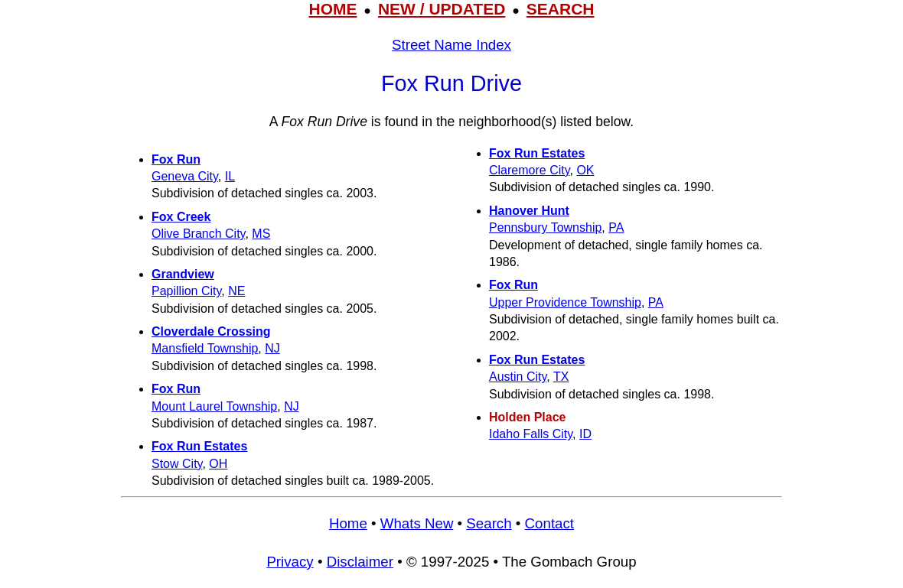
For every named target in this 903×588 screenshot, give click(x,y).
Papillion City (186, 291)
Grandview (183, 274)
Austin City (518, 377)
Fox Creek (181, 217)
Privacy (290, 562)
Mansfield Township (205, 348)
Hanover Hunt (529, 211)
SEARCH (561, 9)
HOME (333, 9)
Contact (549, 523)
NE (236, 291)
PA (616, 227)
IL (230, 176)
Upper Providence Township (565, 302)
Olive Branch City (198, 234)
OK (585, 170)
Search (489, 523)
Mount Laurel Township (214, 406)
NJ (272, 348)
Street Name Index (451, 45)
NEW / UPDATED (442, 9)
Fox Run (176, 159)
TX (561, 377)
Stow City (177, 464)
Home (348, 523)
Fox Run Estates (199, 446)
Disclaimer (360, 562)
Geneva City (185, 176)
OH (218, 464)
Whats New (417, 523)
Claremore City (530, 170)
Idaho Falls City (531, 434)
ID (585, 434)
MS (261, 234)
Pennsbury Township (545, 227)
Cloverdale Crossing (211, 331)
